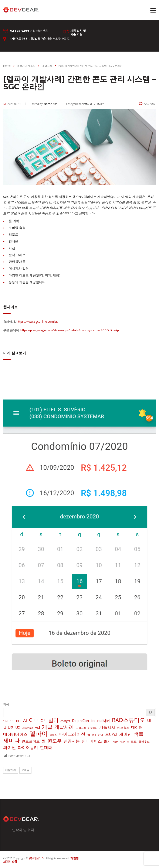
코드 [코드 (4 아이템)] (134, 741)
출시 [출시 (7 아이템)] (107, 741)
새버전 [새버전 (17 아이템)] (125, 734)
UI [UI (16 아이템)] (149, 720)
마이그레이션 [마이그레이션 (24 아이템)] (72, 734)
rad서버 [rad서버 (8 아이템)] (104, 721)
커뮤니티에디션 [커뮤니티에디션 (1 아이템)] (121, 742)
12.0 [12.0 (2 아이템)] (6, 721)
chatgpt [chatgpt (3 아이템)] (65, 721)
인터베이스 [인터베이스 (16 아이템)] (92, 741)
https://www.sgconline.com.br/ (37, 321)
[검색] (150, 712)
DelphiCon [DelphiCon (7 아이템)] (80, 721)
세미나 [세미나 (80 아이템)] (11, 740)
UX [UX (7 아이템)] (18, 727)
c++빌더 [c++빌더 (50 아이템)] (49, 720)
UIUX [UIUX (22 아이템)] (8, 727)
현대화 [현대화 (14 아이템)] (46, 747)
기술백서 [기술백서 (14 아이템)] (107, 727)
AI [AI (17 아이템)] (25, 720)
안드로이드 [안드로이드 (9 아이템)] (31, 741)
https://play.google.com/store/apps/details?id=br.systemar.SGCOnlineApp (70, 330)
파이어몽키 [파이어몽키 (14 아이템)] (28, 747)
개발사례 (11, 770)
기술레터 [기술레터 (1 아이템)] (93, 728)
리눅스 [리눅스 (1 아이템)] (53, 735)
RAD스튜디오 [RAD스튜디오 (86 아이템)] (128, 720)
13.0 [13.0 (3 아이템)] (18, 721)
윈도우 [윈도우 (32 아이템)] (55, 741)
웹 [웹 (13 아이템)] (44, 741)
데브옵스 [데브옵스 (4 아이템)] (123, 728)
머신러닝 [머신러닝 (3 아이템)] (98, 735)
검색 (6, 704)
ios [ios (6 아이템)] (93, 721)
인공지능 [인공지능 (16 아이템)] (72, 741)
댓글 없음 (147, 104)
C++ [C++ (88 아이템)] (34, 720)
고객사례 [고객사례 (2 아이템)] (81, 728)
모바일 (25, 770)
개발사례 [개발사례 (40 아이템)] (64, 727)
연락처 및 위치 (23, 830)
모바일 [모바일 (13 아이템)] (111, 734)
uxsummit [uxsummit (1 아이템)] (28, 728)
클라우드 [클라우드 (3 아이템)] (144, 741)
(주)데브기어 (37, 858)
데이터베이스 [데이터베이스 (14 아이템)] (15, 734)
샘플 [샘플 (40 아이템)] (139, 734)
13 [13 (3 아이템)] (12, 721)
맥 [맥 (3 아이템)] (89, 735)
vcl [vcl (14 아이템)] (38, 727)
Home (7, 66)
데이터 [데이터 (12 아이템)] (137, 727)
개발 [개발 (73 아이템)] (47, 727)
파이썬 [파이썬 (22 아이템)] (10, 747)
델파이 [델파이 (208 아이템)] (39, 733)
